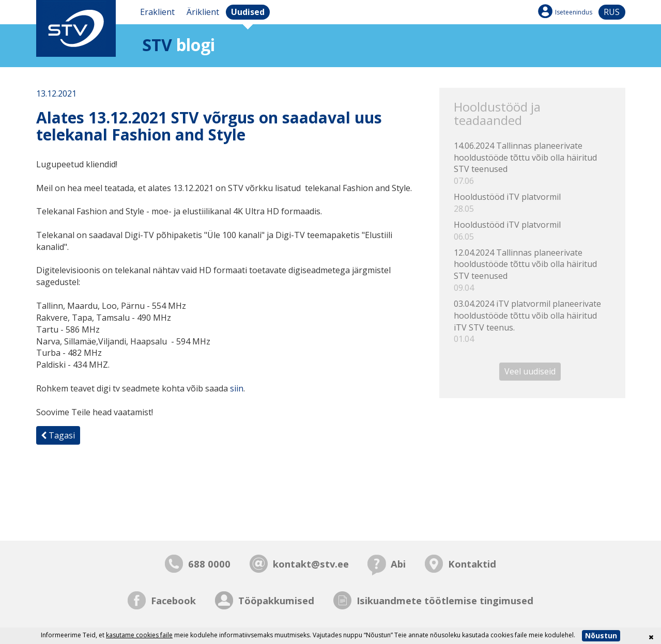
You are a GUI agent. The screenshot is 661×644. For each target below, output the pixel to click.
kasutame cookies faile (139, 635)
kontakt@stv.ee (311, 564)
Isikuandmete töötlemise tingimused (445, 600)
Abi (398, 564)
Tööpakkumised (276, 600)
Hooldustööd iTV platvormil (532, 203)
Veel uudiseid (530, 371)
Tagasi (58, 435)
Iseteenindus (574, 12)
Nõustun (601, 635)
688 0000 (209, 564)
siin (237, 388)
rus (612, 12)
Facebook (173, 600)
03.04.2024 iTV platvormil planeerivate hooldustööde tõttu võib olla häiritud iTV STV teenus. (532, 321)
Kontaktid (472, 564)
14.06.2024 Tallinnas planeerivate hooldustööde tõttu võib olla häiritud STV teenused (532, 163)
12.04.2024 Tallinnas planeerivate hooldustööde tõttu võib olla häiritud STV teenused (532, 270)
